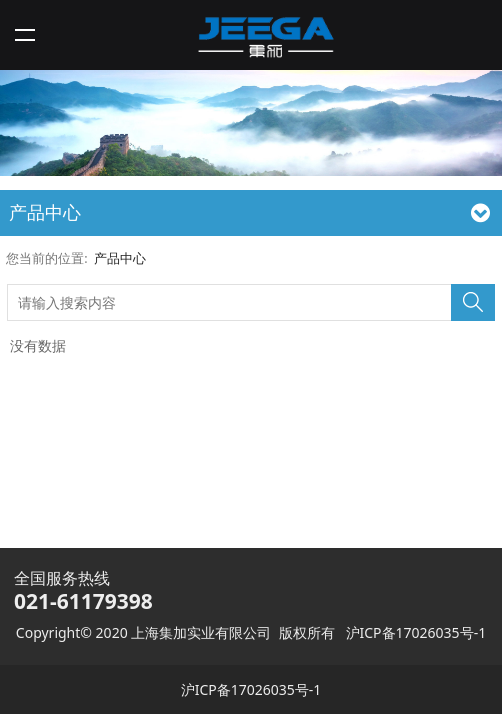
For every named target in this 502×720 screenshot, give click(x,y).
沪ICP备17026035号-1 (416, 632)
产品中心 (120, 258)
